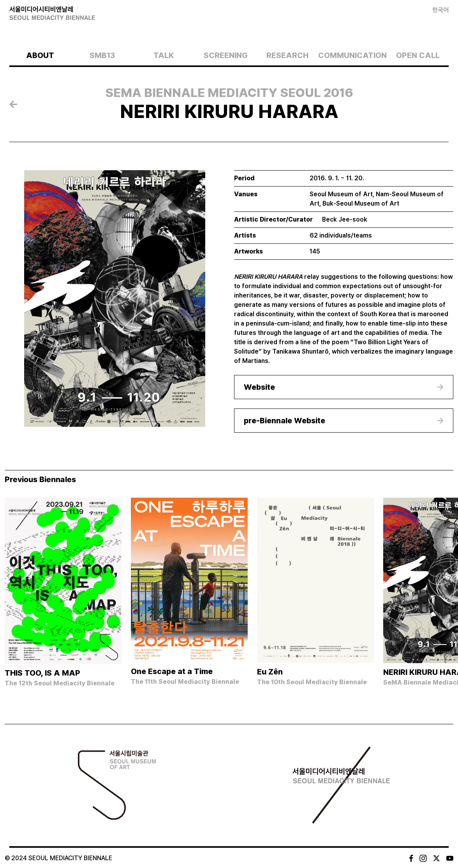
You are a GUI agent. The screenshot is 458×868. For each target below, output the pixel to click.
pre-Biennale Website (284, 421)
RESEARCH (287, 55)
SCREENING (226, 55)
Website (259, 387)
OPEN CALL (418, 55)
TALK (164, 55)
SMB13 (102, 55)
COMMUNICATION (352, 55)
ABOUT (40, 55)
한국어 (440, 10)
